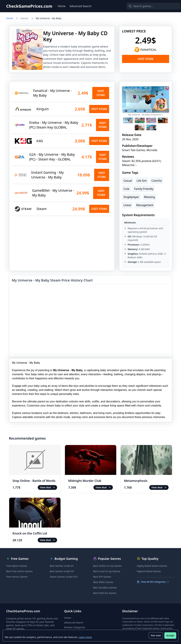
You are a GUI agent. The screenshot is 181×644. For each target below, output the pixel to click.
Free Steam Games (17, 566)
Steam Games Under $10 (64, 577)
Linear (127, 205)
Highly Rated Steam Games (152, 566)
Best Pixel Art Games (105, 593)
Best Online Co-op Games (108, 566)
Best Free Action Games (19, 571)
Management (145, 205)
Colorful (157, 181)
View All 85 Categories (153, 582)
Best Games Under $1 (62, 566)
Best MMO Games (103, 582)
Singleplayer (131, 197)
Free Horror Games (17, 577)
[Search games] (148, 6)
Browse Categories (75, 627)
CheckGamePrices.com (29, 6)
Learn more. (85, 637)
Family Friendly (144, 189)
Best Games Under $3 (62, 571)
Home (62, 6)
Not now (156, 635)
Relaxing (149, 197)
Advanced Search (80, 6)
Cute (126, 189)
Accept (170, 635)
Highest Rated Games (149, 571)
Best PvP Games (102, 577)
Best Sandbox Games (105, 588)
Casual (128, 181)
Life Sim (142, 181)
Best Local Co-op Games (107, 571)
